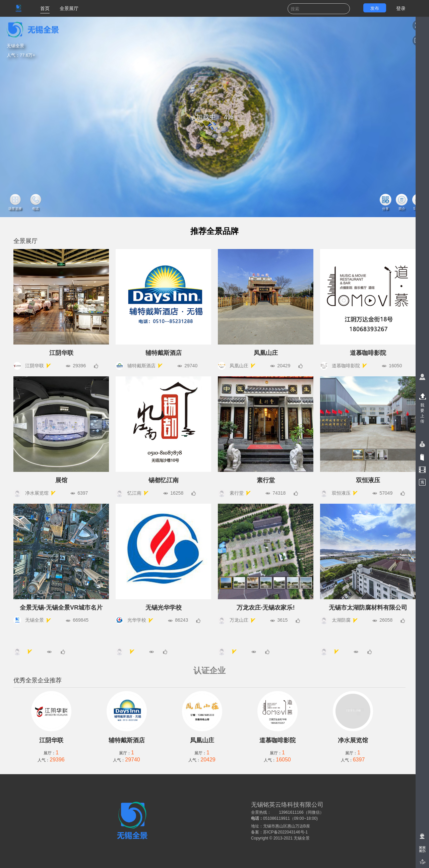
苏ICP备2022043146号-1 (285, 832)
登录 (401, 8)
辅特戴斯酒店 (127, 740)
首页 (45, 8)
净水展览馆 (353, 740)
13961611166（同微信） (301, 812)
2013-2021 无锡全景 (292, 838)
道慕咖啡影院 (278, 740)
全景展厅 (69, 8)
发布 (375, 8)
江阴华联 (51, 740)
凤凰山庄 (202, 740)
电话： (257, 818)
